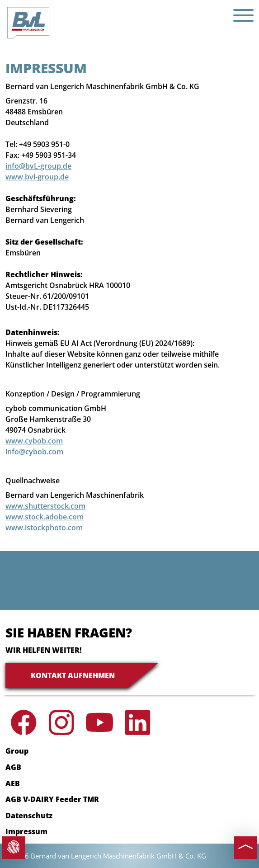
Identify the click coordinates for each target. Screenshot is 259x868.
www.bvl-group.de (37, 177)
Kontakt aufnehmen (73, 675)
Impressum (26, 831)
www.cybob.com (34, 441)
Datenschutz (29, 816)
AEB (13, 783)
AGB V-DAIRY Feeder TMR (52, 799)
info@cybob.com (34, 452)
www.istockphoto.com (44, 528)
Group (17, 751)
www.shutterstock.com (45, 506)
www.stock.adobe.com (45, 517)
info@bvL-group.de (38, 166)
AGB (13, 767)
